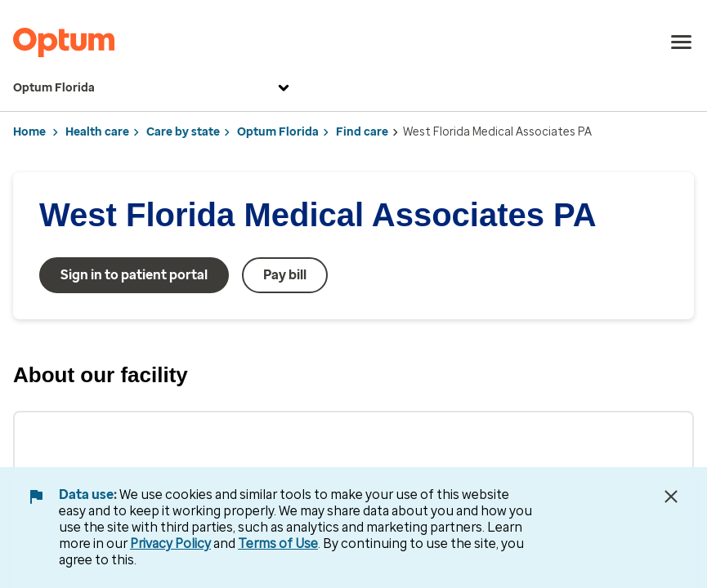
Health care (97, 132)
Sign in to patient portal (134, 275)
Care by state (183, 132)
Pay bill (285, 275)
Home (29, 132)
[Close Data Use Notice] (671, 497)
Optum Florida (153, 88)
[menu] (682, 42)
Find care (362, 132)
